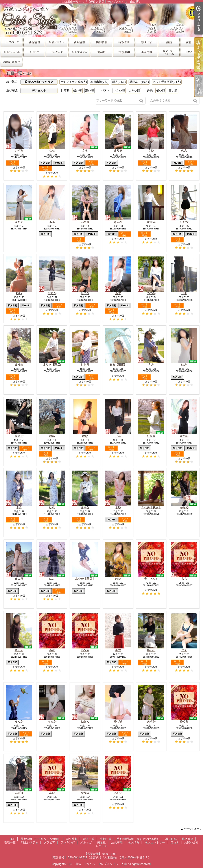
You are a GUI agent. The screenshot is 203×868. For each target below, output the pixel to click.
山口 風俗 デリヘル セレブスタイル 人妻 (97, 864)
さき (19, 507)
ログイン (101, 846)
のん (184, 151)
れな (118, 579)
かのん (184, 436)
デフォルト (39, 91)
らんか (19, 721)
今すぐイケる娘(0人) (74, 82)
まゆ (118, 507)
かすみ (151, 222)
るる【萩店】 (118, 365)
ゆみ (184, 365)
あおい (118, 793)
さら (85, 151)
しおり (85, 365)
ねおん (85, 721)
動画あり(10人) (139, 82)
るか (52, 650)
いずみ (19, 151)
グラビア (34, 52)
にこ (52, 579)
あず (118, 293)
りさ (184, 293)
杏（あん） (151, 579)
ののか (151, 293)
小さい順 (119, 91)
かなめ (184, 507)
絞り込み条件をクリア (39, 82)
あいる (151, 650)
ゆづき (120, 721)
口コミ (191, 52)
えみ (151, 365)
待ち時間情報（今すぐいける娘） (124, 42)
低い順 (77, 91)
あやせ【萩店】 (85, 579)
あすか (151, 721)
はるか (52, 293)
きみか (118, 222)
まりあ (118, 151)
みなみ (85, 650)
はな (85, 436)
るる (52, 222)
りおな (184, 222)
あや (118, 650)
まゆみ (19, 365)
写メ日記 (146, 42)
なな (52, 151)
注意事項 (124, 52)
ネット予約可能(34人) (167, 82)
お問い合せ (11, 62)
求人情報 (146, 52)
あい (52, 793)
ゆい (19, 293)
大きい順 (134, 91)
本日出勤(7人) (99, 82)
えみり (19, 579)
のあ (52, 436)
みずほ (19, 793)
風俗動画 (169, 42)
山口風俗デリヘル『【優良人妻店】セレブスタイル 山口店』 (101, 20)
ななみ (85, 793)
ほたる (19, 222)
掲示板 (101, 52)
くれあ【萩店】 (151, 507)
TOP (11, 42)
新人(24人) (119, 82)
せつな (85, 293)
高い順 (90, 91)
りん (118, 436)
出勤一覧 (101, 42)
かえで (19, 436)
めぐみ (184, 721)
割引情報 (56, 42)
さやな (85, 507)
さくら (19, 650)
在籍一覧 (191, 42)
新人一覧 (79, 42)
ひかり (151, 436)
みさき (85, 222)
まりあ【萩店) (52, 365)
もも (184, 579)
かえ (184, 650)
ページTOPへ (192, 829)
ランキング (56, 52)
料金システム (11, 52)
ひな (52, 507)
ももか (52, 721)
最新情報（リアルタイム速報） (34, 42)
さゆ (151, 151)
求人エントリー (169, 52)
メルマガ (79, 52)
